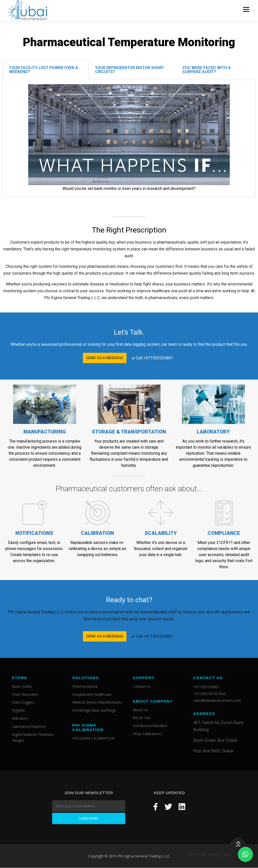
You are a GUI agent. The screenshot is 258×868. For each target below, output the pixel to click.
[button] (105, 358)
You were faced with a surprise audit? (207, 70)
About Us (140, 710)
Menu (246, 9)
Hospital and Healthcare (92, 694)
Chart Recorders (25, 694)
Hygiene (18, 711)
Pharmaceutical (85, 686)
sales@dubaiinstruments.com (217, 701)
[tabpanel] (129, 138)
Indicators (20, 718)
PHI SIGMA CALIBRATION (93, 738)
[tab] (45, 70)
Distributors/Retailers (150, 726)
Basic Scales (22, 686)
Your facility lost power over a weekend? (44, 70)
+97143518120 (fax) (210, 694)
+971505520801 (206, 687)
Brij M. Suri (142, 718)
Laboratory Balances (29, 726)
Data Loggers (23, 702)
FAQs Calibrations (147, 734)
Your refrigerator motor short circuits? (130, 70)
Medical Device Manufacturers (97, 702)
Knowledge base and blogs (94, 711)
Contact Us (142, 686)
